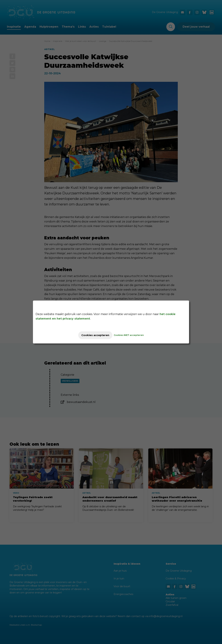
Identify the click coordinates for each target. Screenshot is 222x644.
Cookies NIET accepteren (132, 335)
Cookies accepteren (95, 335)
